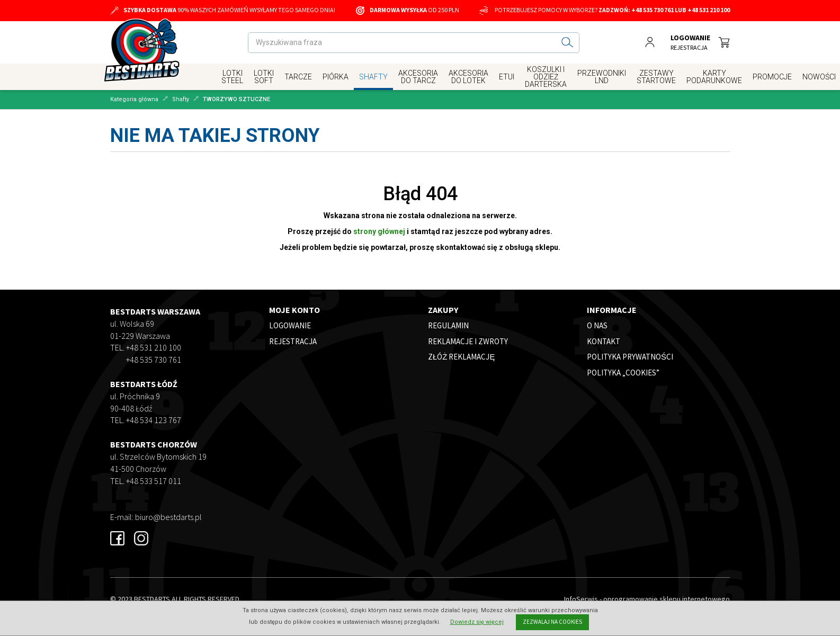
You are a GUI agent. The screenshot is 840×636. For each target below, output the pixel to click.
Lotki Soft (264, 77)
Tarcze (298, 77)
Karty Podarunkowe (714, 77)
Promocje (772, 77)
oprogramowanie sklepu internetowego (667, 599)
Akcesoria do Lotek (468, 77)
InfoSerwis (581, 599)
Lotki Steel (232, 77)
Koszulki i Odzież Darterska (546, 77)
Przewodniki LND (602, 77)
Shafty (373, 77)
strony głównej (379, 231)
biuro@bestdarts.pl (168, 517)
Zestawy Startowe (656, 77)
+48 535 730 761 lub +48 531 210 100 (681, 10)
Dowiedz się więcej (477, 622)
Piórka (336, 77)
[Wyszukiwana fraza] (402, 43)
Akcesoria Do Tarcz (418, 77)
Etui (507, 77)
